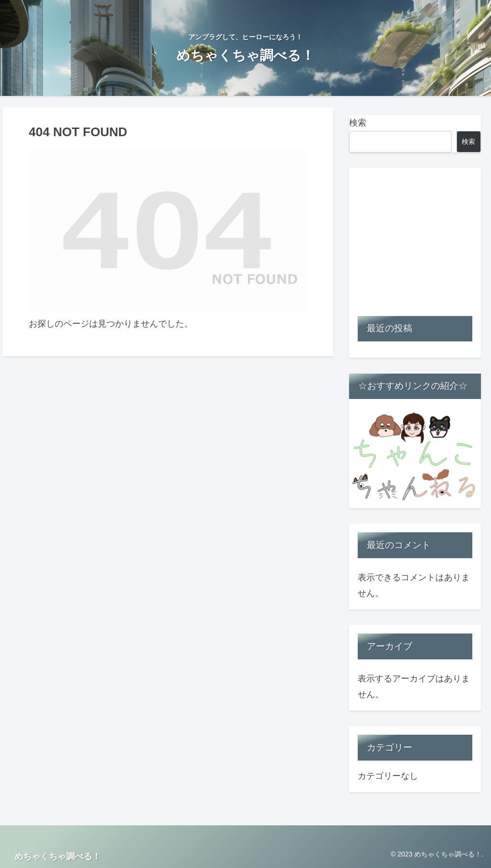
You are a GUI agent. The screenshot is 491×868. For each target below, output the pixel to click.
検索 (358, 123)
